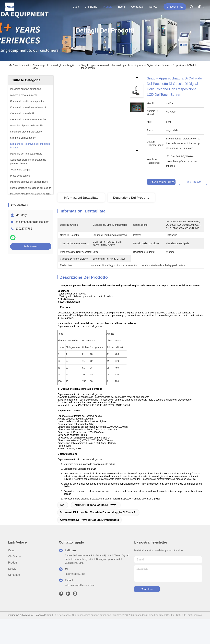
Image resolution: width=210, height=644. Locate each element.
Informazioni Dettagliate (81, 198)
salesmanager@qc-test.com (32, 222)
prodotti (108, 7)
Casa (76, 7)
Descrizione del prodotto (131, 198)
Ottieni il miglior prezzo (162, 182)
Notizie (12, 576)
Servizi (153, 7)
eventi (122, 7)
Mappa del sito (43, 623)
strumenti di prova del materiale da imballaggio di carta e (98, 520)
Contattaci (137, 7)
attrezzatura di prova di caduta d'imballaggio (89, 528)
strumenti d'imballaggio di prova (95, 513)
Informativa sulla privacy (20, 623)
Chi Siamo (91, 7)
